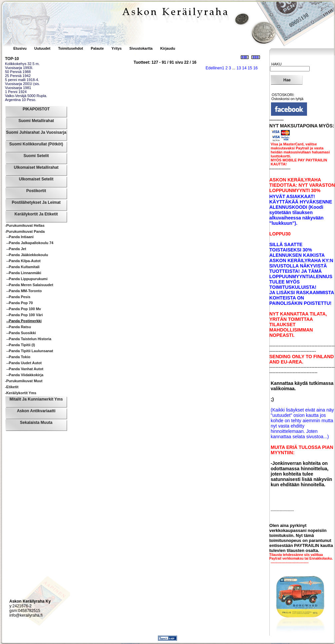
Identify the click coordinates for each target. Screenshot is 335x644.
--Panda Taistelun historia (29, 339)
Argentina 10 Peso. (21, 100)
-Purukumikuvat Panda (25, 231)
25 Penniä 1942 (18, 76)
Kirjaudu (168, 48)
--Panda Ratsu (19, 327)
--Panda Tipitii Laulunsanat (30, 351)
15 (250, 68)
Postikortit (36, 191)
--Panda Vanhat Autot (25, 369)
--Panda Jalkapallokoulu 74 (30, 243)
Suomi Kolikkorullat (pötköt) (36, 144)
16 (255, 68)
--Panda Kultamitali (23, 267)
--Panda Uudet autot (24, 363)
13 (239, 68)
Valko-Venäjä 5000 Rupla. (26, 96)
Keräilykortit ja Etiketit (36, 214)
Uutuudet (43, 48)
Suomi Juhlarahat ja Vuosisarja (36, 132)
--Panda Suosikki (21, 333)
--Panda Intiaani (20, 237)
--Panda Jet (16, 249)
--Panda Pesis (18, 297)
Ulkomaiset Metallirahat (36, 167)
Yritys (116, 48)
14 (244, 68)
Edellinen (214, 68)
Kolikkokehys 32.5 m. (22, 64)
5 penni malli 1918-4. (22, 80)
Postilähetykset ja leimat (36, 202)
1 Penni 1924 (16, 92)
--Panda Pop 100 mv (24, 309)
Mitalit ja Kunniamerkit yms (36, 399)
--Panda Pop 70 (19, 303)
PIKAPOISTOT (36, 109)
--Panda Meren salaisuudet (30, 285)
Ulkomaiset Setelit (36, 179)
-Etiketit (12, 387)
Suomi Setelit (36, 156)
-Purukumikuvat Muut (24, 381)
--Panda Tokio (18, 357)
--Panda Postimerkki (24, 321)
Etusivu (20, 48)
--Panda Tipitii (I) (21, 345)
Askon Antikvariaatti (36, 411)
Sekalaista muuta (36, 423)
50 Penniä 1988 (18, 72)
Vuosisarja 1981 (18, 88)
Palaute (97, 48)
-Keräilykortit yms (21, 393)
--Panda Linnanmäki (24, 273)
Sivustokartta (141, 48)
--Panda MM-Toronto (24, 291)
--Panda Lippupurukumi (27, 279)
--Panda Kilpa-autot (23, 261)
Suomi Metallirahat (36, 121)
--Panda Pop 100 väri (24, 315)
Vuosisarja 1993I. (19, 68)
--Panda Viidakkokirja (25, 375)
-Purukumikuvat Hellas (25, 225)
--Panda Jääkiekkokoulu (27, 255)
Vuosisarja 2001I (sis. (22, 84)
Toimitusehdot (71, 48)
